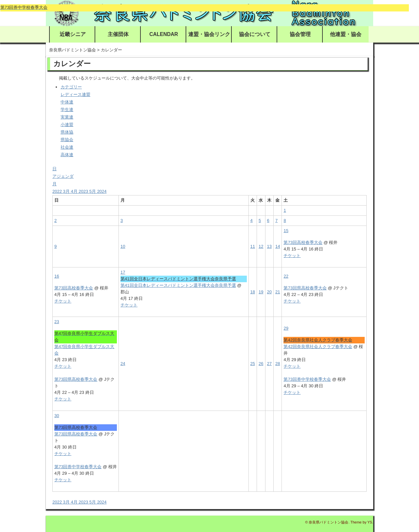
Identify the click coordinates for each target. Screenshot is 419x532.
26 (261, 364)
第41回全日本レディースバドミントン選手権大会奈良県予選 (178, 285)
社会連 (67, 147)
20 (269, 292)
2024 (102, 191)
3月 (67, 191)
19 (261, 292)
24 (123, 364)
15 (286, 231)
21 (278, 292)
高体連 (67, 155)
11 (253, 246)
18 (253, 292)
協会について (255, 34)
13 (269, 246)
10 (123, 246)
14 (278, 246)
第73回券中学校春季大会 (307, 379)
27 (269, 364)
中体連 (67, 102)
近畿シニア (73, 34)
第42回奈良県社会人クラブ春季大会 (318, 347)
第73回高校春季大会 (303, 242)
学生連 (67, 110)
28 (278, 364)
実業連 (67, 117)
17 (123, 272)
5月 (93, 191)
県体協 (67, 132)
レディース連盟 (75, 94)
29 (286, 328)
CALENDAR (164, 34)
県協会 (67, 140)
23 (57, 322)
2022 (58, 191)
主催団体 (118, 34)
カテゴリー (71, 87)
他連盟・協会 (346, 34)
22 (286, 276)
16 (57, 276)
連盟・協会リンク (209, 34)
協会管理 (300, 34)
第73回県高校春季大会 (305, 288)
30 (57, 416)
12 (261, 246)
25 (253, 364)
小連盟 (67, 125)
